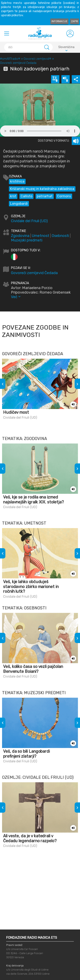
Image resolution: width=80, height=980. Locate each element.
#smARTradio (10, 59)
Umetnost (41, 236)
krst (13, 196)
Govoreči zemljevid (37, 59)
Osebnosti (60, 236)
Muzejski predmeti (27, 240)
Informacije (59, 21)
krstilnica (17, 181)
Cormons (64, 196)
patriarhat (45, 196)
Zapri (75, 21)
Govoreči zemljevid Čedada (18, 63)
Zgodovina (20, 236)
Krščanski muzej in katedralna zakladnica (42, 189)
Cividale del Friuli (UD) (29, 221)
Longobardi (19, 204)
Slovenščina (66, 48)
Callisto (26, 196)
